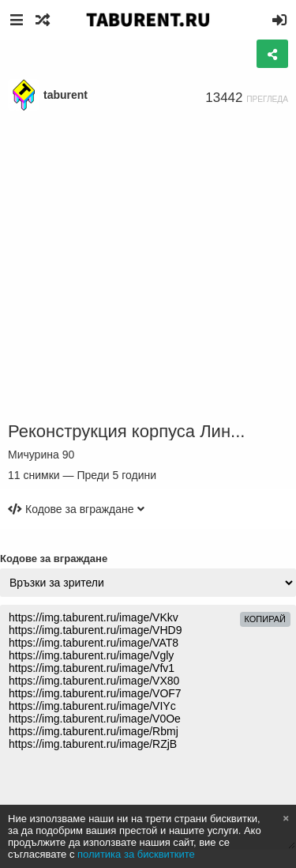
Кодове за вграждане (54, 559)
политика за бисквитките (136, 854)
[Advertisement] (148, 267)
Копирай (266, 619)
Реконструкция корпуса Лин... (126, 431)
